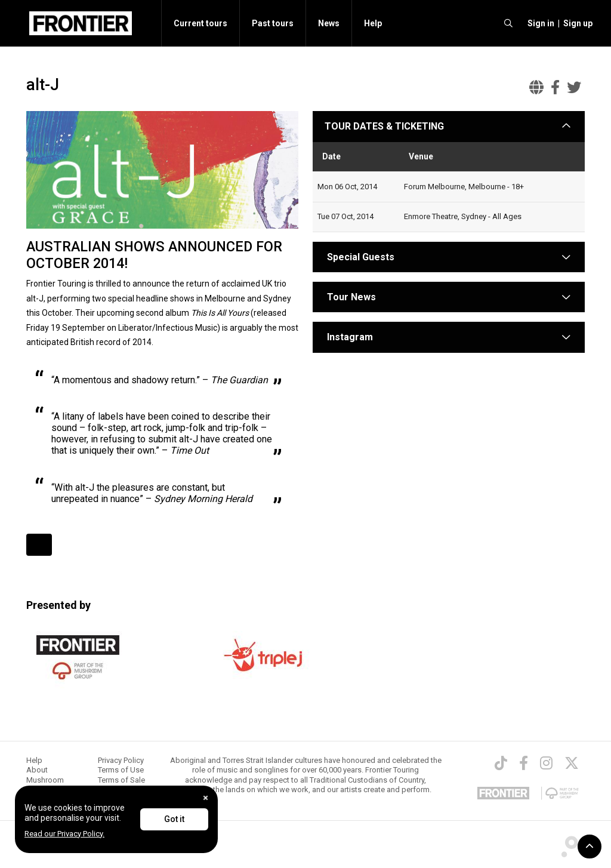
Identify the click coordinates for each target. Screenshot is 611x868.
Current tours (200, 23)
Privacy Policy (121, 760)
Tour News (351, 297)
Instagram (350, 337)
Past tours (273, 23)
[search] (508, 23)
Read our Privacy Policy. (64, 834)
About (37, 770)
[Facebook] (524, 763)
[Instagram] (546, 763)
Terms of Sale (121, 780)
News (329, 23)
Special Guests (359, 257)
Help (373, 23)
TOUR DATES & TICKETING (384, 126)
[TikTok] (501, 763)
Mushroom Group (45, 785)
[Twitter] (572, 763)
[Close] (206, 798)
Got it (174, 819)
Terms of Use (121, 770)
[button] (539, 23)
